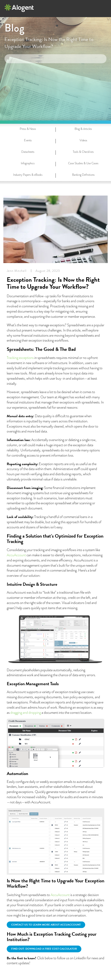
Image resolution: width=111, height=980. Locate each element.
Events (28, 140)
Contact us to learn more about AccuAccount (46, 925)
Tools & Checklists (83, 152)
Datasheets (28, 152)
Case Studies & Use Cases (83, 163)
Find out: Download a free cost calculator (44, 949)
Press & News (28, 129)
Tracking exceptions (20, 358)
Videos (83, 140)
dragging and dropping (26, 713)
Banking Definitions (83, 175)
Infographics (28, 163)
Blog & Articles (83, 129)
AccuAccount (16, 555)
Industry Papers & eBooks (28, 175)
